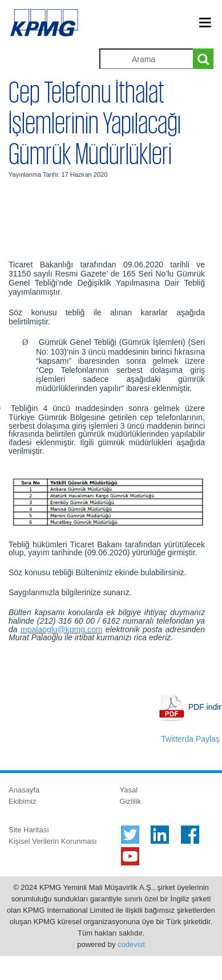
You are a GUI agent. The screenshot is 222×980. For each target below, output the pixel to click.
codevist (131, 944)
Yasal (129, 790)
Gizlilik (131, 801)
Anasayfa (24, 790)
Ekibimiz (22, 801)
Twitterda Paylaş (190, 739)
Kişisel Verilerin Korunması (53, 841)
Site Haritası (29, 830)
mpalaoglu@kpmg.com (61, 629)
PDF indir (205, 707)
